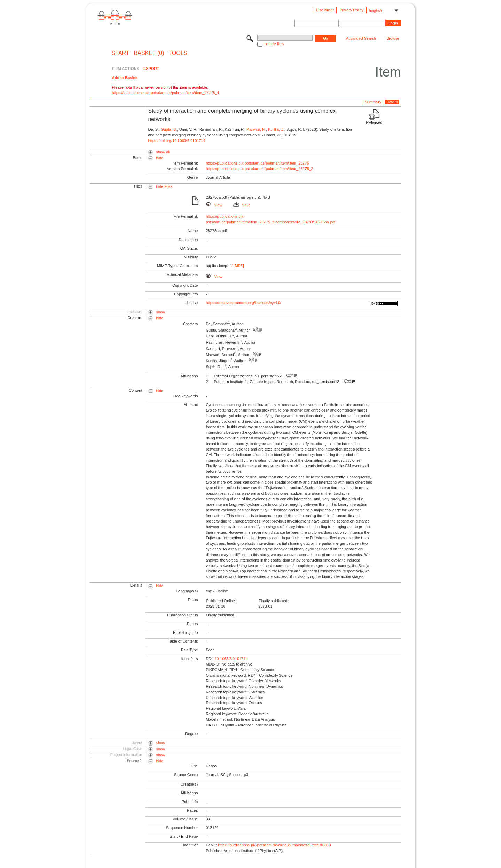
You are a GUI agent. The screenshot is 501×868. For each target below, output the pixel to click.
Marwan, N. (256, 129)
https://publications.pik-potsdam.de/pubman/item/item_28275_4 (165, 93)
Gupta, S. (169, 129)
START (121, 53)
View (214, 205)
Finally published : (274, 601)
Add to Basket (125, 78)
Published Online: (221, 601)
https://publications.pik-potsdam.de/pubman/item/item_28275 (257, 163)
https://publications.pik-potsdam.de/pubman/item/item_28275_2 (259, 169)
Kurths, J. (276, 129)
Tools (178, 53)
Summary (373, 102)
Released (374, 122)
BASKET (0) (149, 53)
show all (163, 152)
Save (242, 205)
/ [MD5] (237, 266)
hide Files (164, 186)
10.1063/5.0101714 (231, 659)
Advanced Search (361, 38)
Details (392, 102)
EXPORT (151, 69)
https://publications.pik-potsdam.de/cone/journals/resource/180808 (274, 845)
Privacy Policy (351, 10)
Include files (273, 44)
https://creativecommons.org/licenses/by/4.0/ (243, 303)
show (161, 312)
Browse (393, 38)
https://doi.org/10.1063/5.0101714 (177, 141)
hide (160, 158)
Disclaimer (325, 10)
